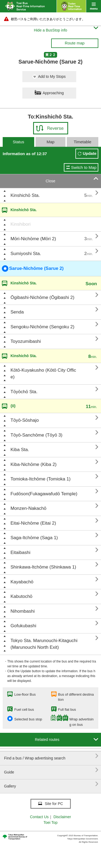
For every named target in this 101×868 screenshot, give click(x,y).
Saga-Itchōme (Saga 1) (34, 538)
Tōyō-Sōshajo (25, 420)
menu (94, 6)
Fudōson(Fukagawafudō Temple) (44, 494)
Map (50, 142)
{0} (13, 406)
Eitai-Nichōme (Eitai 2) (33, 523)
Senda (17, 312)
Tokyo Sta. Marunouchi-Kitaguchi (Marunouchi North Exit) (44, 644)
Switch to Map (84, 167)
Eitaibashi (20, 552)
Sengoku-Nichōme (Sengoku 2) (42, 327)
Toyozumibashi (26, 341)
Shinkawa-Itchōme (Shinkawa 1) (43, 567)
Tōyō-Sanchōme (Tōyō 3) (36, 435)
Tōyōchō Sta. (24, 392)
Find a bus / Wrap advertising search (51, 756)
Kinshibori (21, 224)
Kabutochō (21, 596)
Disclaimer (62, 817)
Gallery (51, 784)
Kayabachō (22, 582)
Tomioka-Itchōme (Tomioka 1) (41, 479)
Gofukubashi (23, 626)
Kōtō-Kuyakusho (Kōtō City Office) (43, 374)
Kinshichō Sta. (25, 195)
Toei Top (51, 822)
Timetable (83, 142)
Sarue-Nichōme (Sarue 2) (33, 269)
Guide (51, 770)
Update (90, 153)
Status (18, 142)
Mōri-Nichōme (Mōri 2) (33, 239)
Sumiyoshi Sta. (26, 254)
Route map (75, 43)
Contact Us (39, 817)
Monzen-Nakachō (28, 508)
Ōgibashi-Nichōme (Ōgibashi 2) (42, 297)
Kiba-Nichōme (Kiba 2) (34, 464)
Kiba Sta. (20, 450)
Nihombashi (23, 611)
